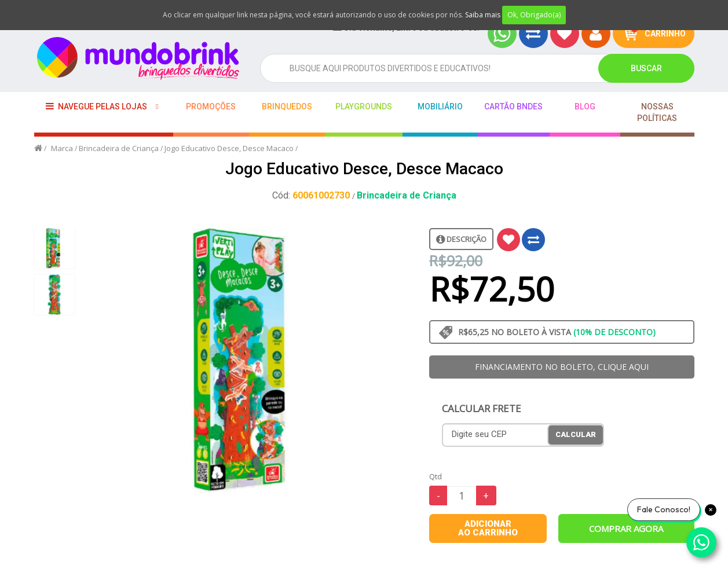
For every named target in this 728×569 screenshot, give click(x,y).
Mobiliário (440, 107)
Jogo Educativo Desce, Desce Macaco (229, 148)
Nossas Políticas (657, 112)
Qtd (436, 477)
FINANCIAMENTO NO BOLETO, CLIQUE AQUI (562, 367)
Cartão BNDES (513, 107)
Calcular (576, 434)
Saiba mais (483, 15)
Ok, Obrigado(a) (534, 15)
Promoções (211, 107)
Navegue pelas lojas (96, 106)
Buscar (646, 68)
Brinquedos (287, 107)
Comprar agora (626, 528)
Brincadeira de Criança (119, 148)
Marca (62, 148)
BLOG (585, 107)
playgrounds (364, 107)
